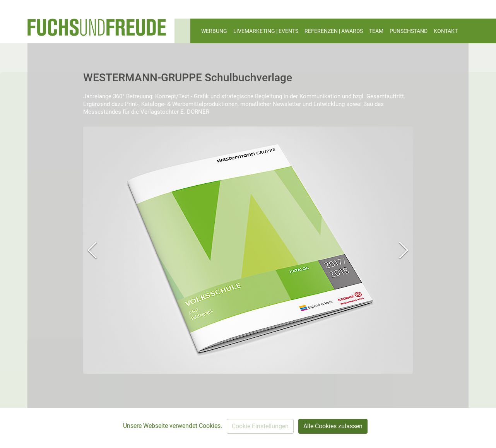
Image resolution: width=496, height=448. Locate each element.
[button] (92, 250)
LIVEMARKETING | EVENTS (266, 31)
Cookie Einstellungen (260, 426)
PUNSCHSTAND (409, 31)
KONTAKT (446, 31)
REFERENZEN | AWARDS (334, 31)
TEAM (376, 31)
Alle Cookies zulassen (333, 426)
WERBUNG (214, 31)
